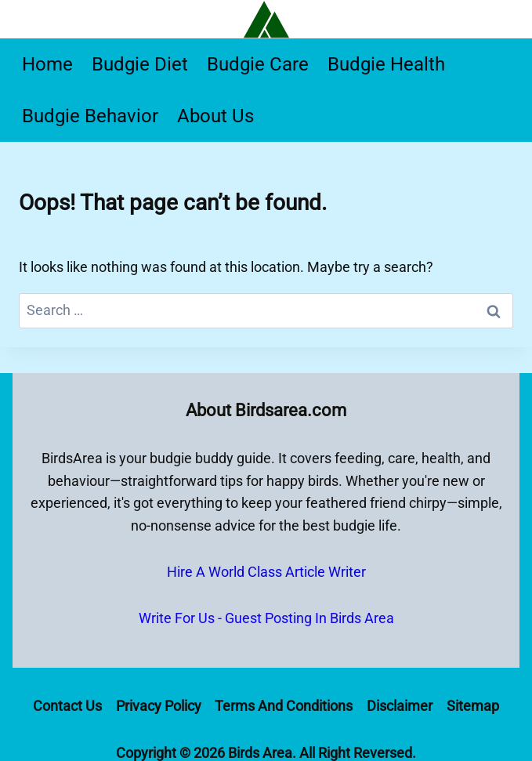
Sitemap (473, 706)
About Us (215, 116)
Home (47, 64)
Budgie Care (258, 64)
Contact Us (67, 706)
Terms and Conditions (284, 706)
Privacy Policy (159, 706)
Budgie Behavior (90, 116)
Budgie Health (386, 64)
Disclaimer (400, 706)
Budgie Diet (140, 64)
